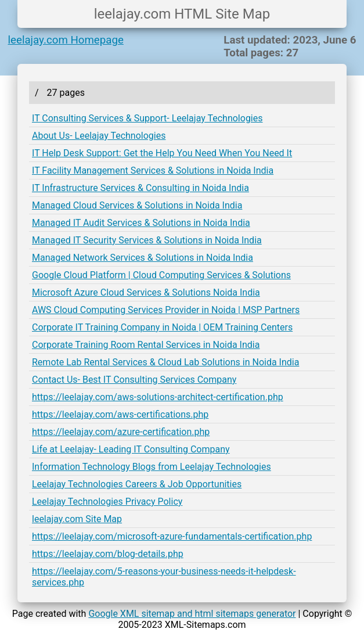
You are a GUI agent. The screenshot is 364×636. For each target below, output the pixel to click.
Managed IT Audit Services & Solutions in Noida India (141, 223)
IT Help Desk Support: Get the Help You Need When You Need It (162, 153)
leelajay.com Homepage (66, 40)
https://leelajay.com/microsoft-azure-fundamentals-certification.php (172, 536)
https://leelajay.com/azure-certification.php (121, 432)
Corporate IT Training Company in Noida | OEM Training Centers (162, 327)
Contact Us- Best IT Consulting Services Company (134, 380)
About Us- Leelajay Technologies (99, 136)
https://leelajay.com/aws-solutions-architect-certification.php (158, 397)
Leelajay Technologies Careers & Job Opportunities (137, 484)
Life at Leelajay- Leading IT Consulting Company (131, 449)
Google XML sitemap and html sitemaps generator (192, 614)
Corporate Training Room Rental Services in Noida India (146, 345)
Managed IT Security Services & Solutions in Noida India (147, 240)
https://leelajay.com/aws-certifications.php (120, 414)
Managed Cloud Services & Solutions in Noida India (137, 205)
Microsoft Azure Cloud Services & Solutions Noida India (146, 292)
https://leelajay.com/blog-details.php (108, 554)
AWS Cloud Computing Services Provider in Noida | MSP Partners (166, 310)
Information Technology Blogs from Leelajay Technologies (152, 467)
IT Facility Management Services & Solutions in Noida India (153, 170)
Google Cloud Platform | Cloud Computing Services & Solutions (161, 275)
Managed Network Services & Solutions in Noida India (143, 258)
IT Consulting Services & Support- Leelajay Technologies (147, 118)
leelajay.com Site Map (77, 519)
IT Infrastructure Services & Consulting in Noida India (140, 188)
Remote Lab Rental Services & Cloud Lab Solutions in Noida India (165, 362)
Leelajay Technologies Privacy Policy (107, 502)
